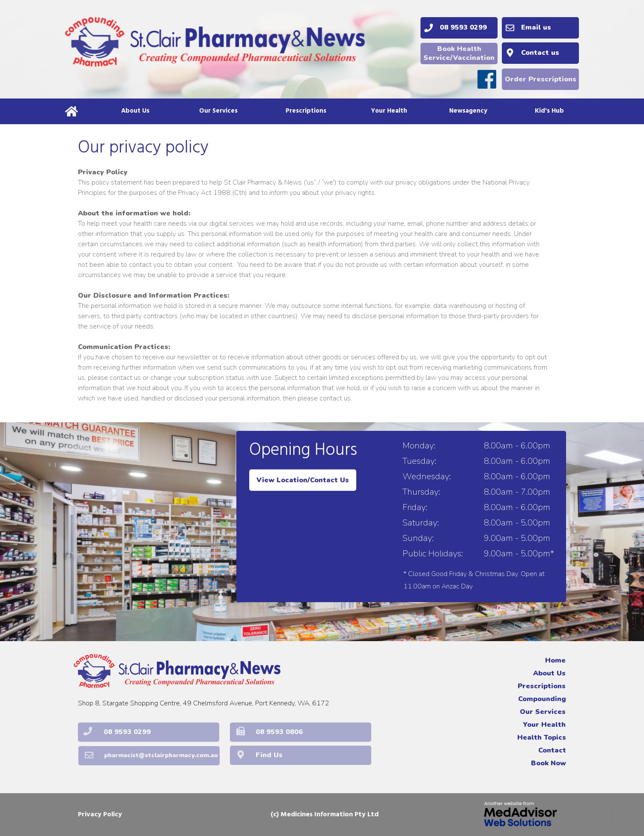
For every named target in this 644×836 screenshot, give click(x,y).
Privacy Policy (100, 815)
